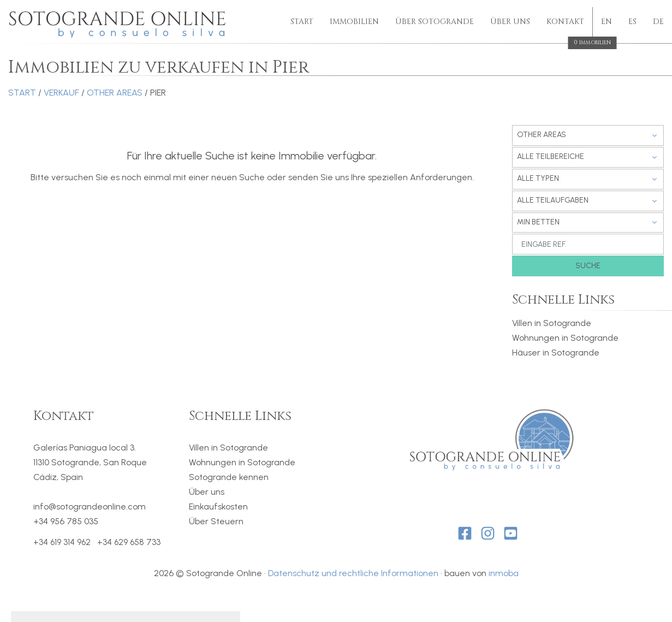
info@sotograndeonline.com (90, 507)
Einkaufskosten (218, 507)
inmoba (504, 573)
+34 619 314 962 (62, 542)
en (606, 22)
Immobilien (354, 22)
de (658, 22)
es (632, 22)
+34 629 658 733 (129, 542)
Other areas (115, 93)
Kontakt (565, 22)
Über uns (510, 22)
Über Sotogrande (435, 22)
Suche (588, 266)
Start (302, 22)
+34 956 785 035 (66, 521)
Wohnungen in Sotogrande (565, 338)
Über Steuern (216, 521)
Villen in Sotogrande (552, 323)
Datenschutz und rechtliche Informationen (353, 573)
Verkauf (61, 93)
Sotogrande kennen (229, 477)
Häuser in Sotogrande (556, 353)
